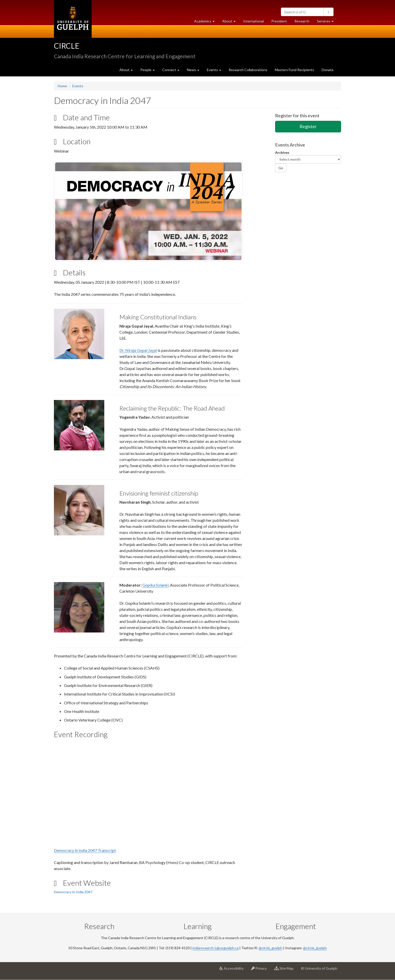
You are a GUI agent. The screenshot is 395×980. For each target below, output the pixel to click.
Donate (328, 70)
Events (78, 86)
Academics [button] (206, 22)
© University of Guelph (319, 968)
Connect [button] (171, 70)
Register (308, 126)
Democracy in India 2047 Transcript (85, 850)
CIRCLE (67, 46)
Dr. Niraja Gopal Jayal (138, 350)
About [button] (231, 22)
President (279, 21)
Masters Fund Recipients (294, 70)
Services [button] (327, 22)
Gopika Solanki (155, 585)
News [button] (193, 70)
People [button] (147, 70)
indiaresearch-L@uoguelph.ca (216, 948)
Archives (282, 152)
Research (304, 22)
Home (62, 86)
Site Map (286, 970)
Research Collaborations (248, 70)
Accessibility (233, 970)
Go (281, 168)
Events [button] (214, 70)
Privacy (261, 970)
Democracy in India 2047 (73, 892)
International (253, 21)
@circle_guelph (271, 948)
